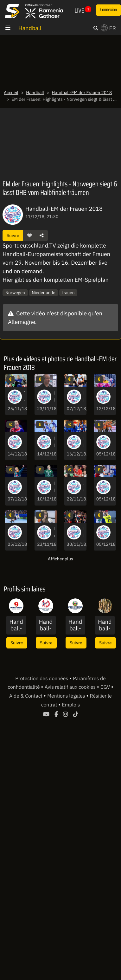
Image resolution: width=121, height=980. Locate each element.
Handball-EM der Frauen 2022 (75, 625)
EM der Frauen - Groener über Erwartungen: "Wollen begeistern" (54, 397)
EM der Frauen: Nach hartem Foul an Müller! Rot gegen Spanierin (84, 397)
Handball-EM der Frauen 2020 (46, 625)
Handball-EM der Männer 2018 (105, 625)
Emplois (71, 705)
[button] (29, 235)
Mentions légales (67, 696)
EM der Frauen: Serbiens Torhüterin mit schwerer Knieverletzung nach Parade (54, 487)
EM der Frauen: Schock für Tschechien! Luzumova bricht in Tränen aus (113, 487)
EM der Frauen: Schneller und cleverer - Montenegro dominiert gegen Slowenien (84, 532)
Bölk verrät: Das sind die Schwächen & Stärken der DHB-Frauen (54, 532)
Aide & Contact (26, 696)
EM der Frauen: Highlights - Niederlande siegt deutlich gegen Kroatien (113, 442)
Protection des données (42, 679)
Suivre (13, 235)
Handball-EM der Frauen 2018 (82, 93)
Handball (30, 28)
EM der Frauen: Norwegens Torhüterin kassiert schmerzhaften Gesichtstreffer (113, 397)
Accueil (11, 93)
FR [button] (108, 28)
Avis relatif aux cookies (71, 687)
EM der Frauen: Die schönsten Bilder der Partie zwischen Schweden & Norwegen (54, 442)
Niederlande (43, 293)
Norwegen (15, 293)
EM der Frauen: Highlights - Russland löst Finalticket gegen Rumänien (25, 442)
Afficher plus (60, 559)
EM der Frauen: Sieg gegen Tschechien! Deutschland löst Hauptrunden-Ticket (113, 532)
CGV (106, 687)
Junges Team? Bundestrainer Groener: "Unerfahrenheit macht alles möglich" (84, 487)
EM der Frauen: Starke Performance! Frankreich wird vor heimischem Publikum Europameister (84, 442)
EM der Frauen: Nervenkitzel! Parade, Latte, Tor (25, 532)
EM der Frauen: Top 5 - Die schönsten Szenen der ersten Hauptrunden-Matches (25, 487)
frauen (68, 293)
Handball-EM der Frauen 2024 (16, 625)
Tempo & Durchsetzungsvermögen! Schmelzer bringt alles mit (25, 397)
